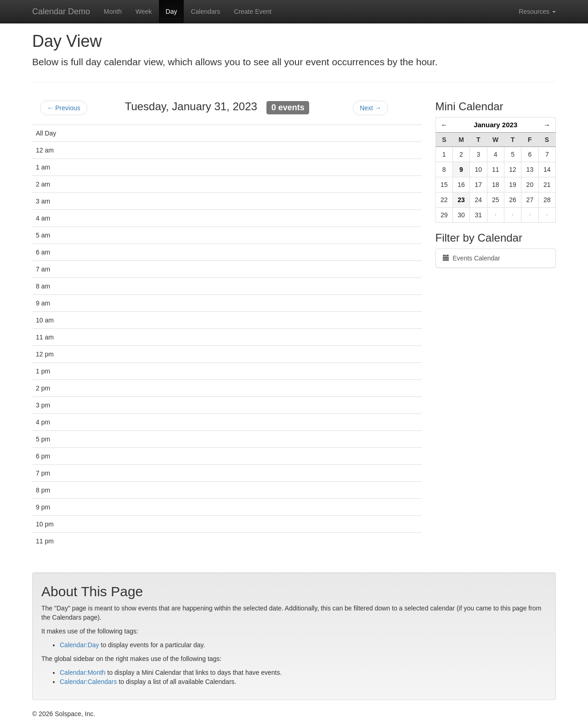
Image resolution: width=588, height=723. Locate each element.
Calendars (205, 11)
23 (461, 200)
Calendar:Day (79, 645)
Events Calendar (472, 258)
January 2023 (495, 125)
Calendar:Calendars (88, 682)
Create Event (253, 11)
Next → (370, 108)
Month (113, 11)
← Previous (63, 108)
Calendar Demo (61, 11)
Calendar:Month (83, 672)
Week (144, 11)
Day (172, 11)
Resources (537, 11)
